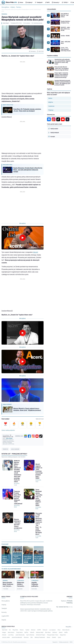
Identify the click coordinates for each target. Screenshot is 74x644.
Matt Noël (5, 630)
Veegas (4, 632)
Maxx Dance (11, 632)
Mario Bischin (66, 630)
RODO (71, 642)
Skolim (50, 98)
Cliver (59, 630)
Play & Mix (15, 630)
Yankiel (27, 630)
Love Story (11, 635)
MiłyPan (51, 102)
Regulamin (55, 642)
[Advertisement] (23, 76)
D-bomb (4, 635)
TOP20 (65, 2)
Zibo (32, 637)
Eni (10, 630)
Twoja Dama (19, 632)
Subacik (32, 632)
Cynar (59, 637)
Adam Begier (6, 23)
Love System (52, 630)
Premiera (18, 7)
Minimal (33, 630)
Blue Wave (48, 632)
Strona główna (5, 7)
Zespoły (4, 620)
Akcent (36, 252)
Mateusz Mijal (40, 632)
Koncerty (56, 2)
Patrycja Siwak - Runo (53, 635)
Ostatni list (5, 449)
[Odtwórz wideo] (23, 238)
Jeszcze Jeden (6, 637)
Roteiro (22, 630)
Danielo (54, 637)
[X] (67, 119)
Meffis (66, 632)
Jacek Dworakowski (17, 637)
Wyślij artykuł (53, 129)
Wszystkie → (69, 627)
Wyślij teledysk (53, 133)
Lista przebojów (51, 9)
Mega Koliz (63, 635)
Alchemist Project (41, 635)
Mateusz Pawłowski (40, 637)
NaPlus (26, 632)
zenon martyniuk (15, 449)
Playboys (51, 110)
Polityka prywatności (64, 642)
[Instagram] (33, 436)
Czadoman (51, 106)
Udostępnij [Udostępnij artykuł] (32, 51)
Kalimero (55, 632)
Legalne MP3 (5, 616)
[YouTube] (37, 436)
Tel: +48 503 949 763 (64, 607)
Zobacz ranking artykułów (8, 430)
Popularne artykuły (52, 56)
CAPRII (39, 630)
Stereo (49, 637)
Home (21, 2)
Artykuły (29, 2)
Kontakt (52, 137)
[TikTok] (41, 436)
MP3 (47, 2)
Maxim (61, 632)
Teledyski (39, 2)
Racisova (26, 637)
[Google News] (25, 436)
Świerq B (45, 630)
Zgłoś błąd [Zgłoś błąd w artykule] (40, 51)
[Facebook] (29, 436)
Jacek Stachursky (20, 635)
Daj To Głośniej (30, 635)
